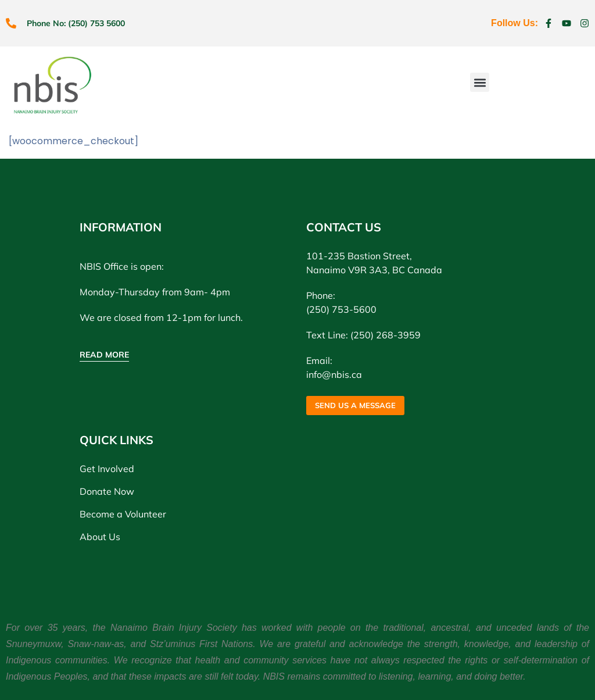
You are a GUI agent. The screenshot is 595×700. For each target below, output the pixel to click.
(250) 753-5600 (341, 309)
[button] (480, 82)
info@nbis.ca (334, 374)
